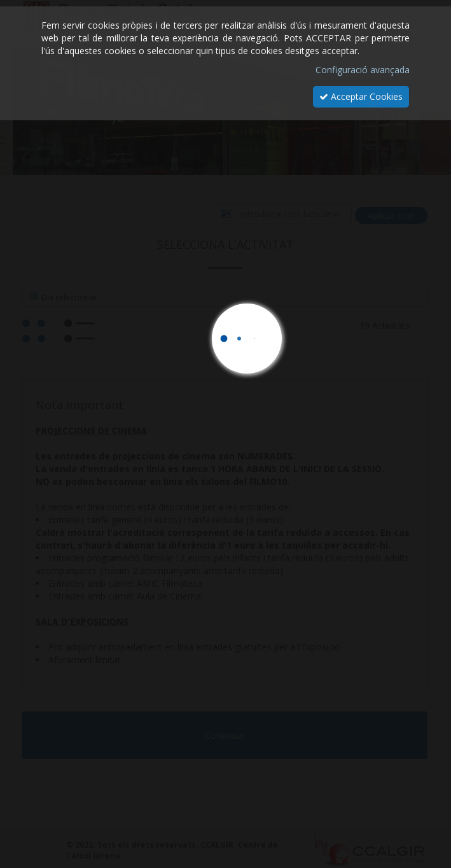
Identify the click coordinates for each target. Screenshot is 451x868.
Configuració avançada (363, 70)
